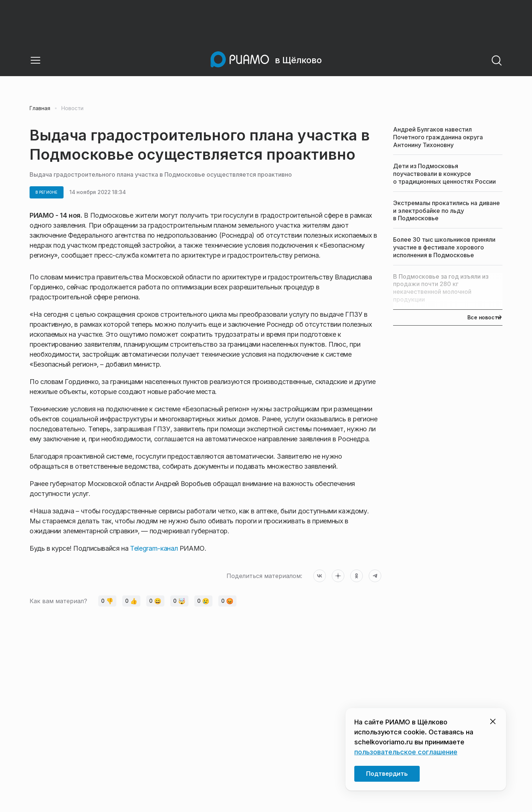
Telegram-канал (154, 548)
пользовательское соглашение (406, 752)
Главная (40, 108)
